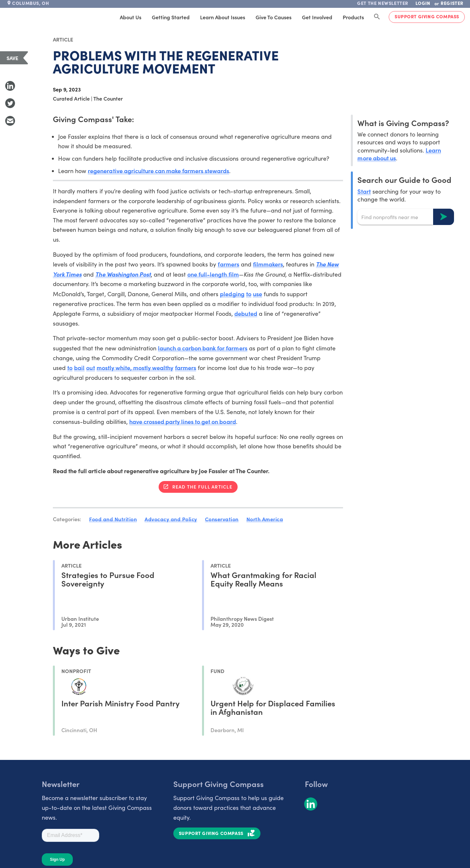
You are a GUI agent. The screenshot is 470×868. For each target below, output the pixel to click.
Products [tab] (353, 17)
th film (230, 274)
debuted (246, 313)
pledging (232, 294)
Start (364, 191)
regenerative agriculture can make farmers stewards (158, 171)
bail (79, 368)
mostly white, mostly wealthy (135, 368)
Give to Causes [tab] (274, 17)
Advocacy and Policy (171, 519)
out (90, 368)
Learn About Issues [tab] (223, 17)
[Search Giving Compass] (377, 17)
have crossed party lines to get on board (183, 421)
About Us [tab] (131, 17)
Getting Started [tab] (171, 17)
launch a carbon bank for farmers (203, 348)
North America (265, 519)
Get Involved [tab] (317, 17)
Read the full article (202, 487)
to (249, 294)
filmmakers (268, 264)
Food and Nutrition (113, 519)
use (258, 294)
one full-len (203, 274)
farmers (228, 264)
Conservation (222, 519)
